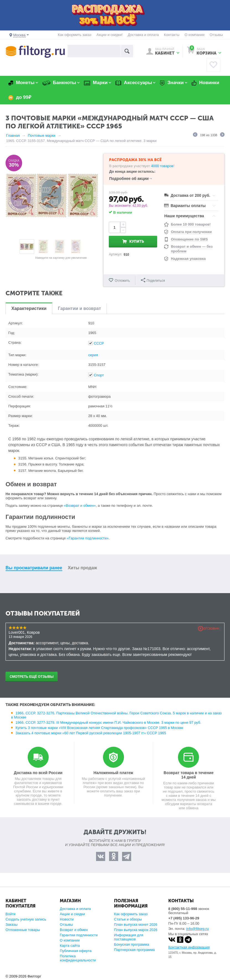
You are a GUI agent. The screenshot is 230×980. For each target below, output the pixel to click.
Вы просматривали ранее (34, 568)
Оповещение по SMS (189, 239)
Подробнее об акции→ (131, 179)
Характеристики (29, 308)
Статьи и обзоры (128, 919)
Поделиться (153, 280)
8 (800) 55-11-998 (183, 909)
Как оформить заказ (75, 35)
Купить (137, 241)
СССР (99, 343)
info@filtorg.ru (197, 929)
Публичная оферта (76, 951)
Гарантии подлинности (79, 935)
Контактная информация (189, 947)
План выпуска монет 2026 (136, 925)
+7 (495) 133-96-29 (184, 918)
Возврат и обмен (74, 930)
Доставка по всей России (38, 773)
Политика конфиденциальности (78, 958)
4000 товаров (162, 166)
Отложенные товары (23, 930)
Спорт (99, 375)
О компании (195, 35)
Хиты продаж (82, 568)
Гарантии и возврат (79, 308)
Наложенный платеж (113, 773)
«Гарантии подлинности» (88, 538)
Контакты (172, 35)
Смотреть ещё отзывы (32, 677)
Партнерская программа (134, 950)
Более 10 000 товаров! (191, 224)
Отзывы (216, 35)
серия (93, 355)
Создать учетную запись (26, 919)
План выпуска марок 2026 (136, 930)
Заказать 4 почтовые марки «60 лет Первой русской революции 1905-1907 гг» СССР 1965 (91, 733)
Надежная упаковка (188, 259)
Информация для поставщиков (129, 937)
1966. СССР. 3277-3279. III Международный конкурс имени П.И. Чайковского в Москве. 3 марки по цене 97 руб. (108, 722)
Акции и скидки (72, 914)
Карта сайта (70, 946)
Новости (67, 919)
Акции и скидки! (109, 35)
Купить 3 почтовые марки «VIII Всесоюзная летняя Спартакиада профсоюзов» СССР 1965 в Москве (99, 728)
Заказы (11, 925)
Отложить (122, 281)
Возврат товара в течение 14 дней (188, 775)
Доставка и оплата (143, 35)
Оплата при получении (191, 232)
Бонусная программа (132, 944)
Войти (11, 914)
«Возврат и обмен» (80, 505)
